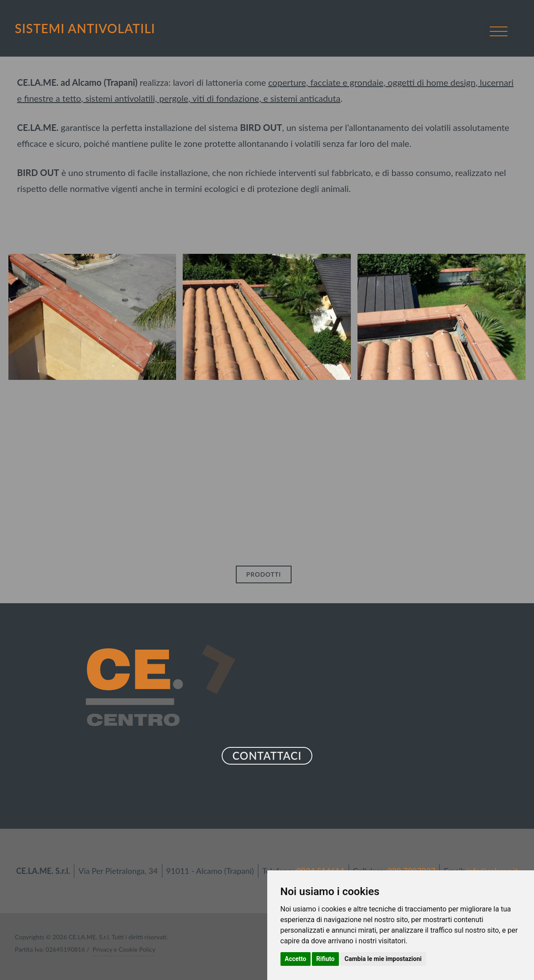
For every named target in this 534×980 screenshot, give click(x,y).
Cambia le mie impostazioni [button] (383, 959)
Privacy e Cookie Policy (124, 949)
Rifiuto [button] (326, 959)
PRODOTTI (264, 574)
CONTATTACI (267, 756)
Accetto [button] (296, 959)
